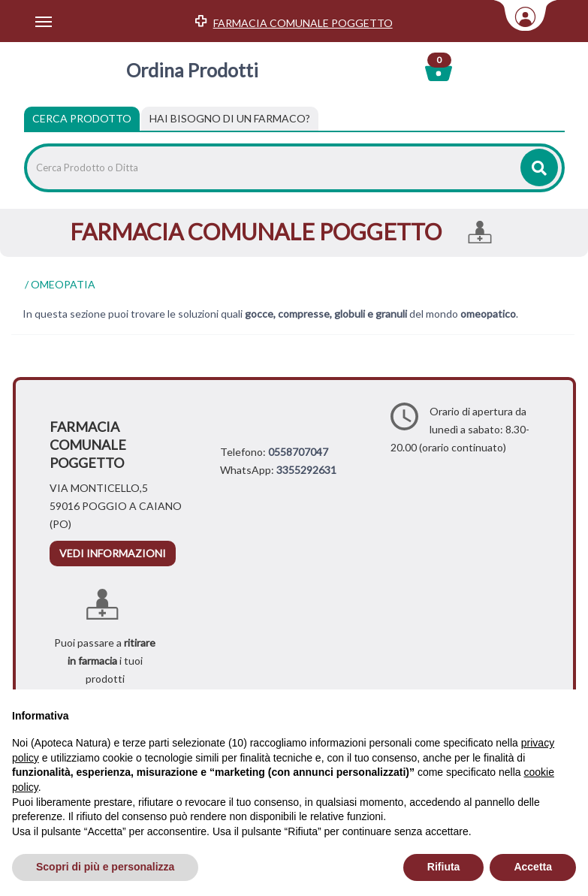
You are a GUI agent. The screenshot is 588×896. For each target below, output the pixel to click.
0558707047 (298, 452)
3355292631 (306, 470)
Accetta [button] (533, 867)
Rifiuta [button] (444, 867)
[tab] (230, 119)
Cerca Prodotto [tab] (82, 118)
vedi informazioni (113, 553)
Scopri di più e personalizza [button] (105, 867)
